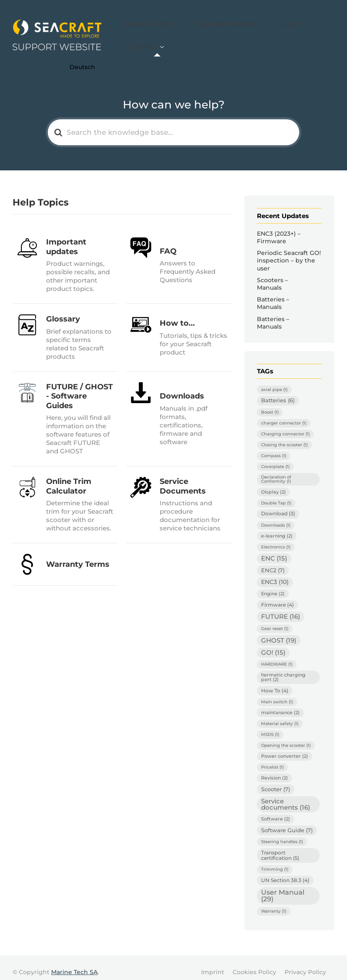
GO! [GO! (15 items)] (273, 643)
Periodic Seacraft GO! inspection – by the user (289, 251)
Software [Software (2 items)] (276, 810)
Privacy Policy (305, 963)
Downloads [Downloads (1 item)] (276, 516)
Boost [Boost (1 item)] (270, 403)
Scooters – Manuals (272, 274)
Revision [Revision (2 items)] (274, 768)
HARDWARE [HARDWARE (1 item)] (277, 655)
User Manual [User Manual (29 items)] (283, 886)
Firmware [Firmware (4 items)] (277, 595)
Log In (278, 31)
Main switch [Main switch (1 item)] (277, 692)
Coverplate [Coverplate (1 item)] (275, 457)
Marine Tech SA (74, 963)
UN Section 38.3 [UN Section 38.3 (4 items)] (285, 871)
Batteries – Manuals (273, 293)
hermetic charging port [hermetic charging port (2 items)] (283, 668)
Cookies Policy (254, 963)
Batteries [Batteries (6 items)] (278, 391)
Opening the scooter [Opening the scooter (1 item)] (286, 736)
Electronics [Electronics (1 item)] (276, 537)
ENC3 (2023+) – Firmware (279, 228)
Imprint (213, 963)
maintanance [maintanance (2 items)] (280, 703)
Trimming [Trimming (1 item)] (275, 860)
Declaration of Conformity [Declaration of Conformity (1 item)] (276, 470)
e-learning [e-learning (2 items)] (277, 526)
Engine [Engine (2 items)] (273, 584)
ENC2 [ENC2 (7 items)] (273, 561)
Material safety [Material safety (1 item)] (280, 714)
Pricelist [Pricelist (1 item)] (272, 758)
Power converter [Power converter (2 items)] (285, 746)
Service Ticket (166, 31)
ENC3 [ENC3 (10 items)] (275, 573)
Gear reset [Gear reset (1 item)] (275, 619)
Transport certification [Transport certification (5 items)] (280, 846)
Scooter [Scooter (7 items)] (276, 779)
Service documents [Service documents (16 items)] (286, 795)
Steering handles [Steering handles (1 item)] (282, 832)
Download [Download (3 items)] (278, 504)
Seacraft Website (228, 31)
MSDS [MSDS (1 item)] (270, 725)
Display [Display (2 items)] (273, 483)
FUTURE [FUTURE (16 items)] (281, 607)
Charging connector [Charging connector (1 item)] (285, 425)
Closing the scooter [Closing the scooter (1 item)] (284, 436)
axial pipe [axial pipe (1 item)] (274, 380)
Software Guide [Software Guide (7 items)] (287, 821)
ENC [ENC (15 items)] (274, 549)
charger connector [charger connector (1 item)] (284, 414)
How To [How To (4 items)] (275, 681)
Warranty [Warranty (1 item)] (274, 902)
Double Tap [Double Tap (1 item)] (276, 493)
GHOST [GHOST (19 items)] (279, 631)
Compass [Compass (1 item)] (274, 446)
